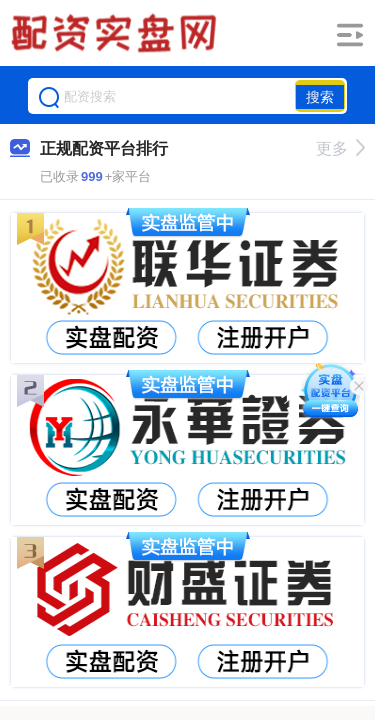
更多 (340, 148)
